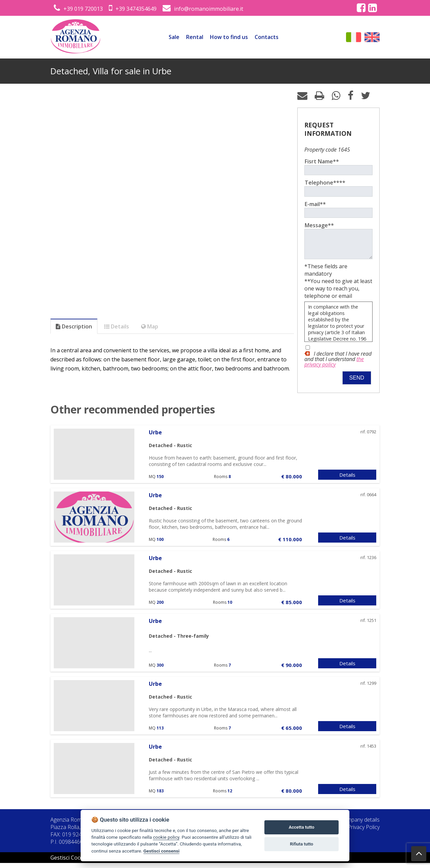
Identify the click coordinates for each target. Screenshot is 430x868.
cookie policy (166, 837)
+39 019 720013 (78, 9)
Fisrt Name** (322, 161)
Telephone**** (325, 183)
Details (347, 480)
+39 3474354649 (133, 9)
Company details (360, 825)
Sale (174, 37)
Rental (195, 37)
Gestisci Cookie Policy (77, 863)
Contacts (267, 37)
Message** (319, 225)
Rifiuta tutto (302, 844)
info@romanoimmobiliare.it (203, 9)
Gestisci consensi (161, 851)
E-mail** (315, 204)
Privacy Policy (364, 832)
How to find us (229, 37)
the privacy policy (334, 367)
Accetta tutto (301, 827)
